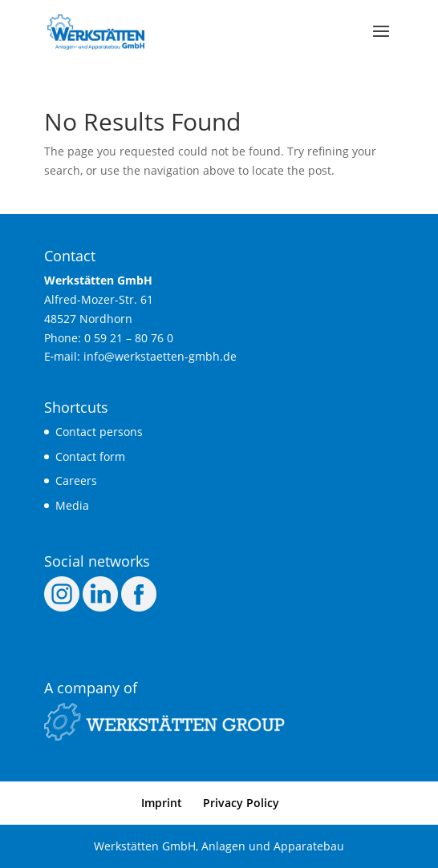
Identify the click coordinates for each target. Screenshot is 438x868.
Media (72, 505)
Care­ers (76, 480)
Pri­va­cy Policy (241, 803)
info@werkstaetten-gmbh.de (160, 356)
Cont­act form (90, 456)
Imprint (162, 803)
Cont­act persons (99, 432)
